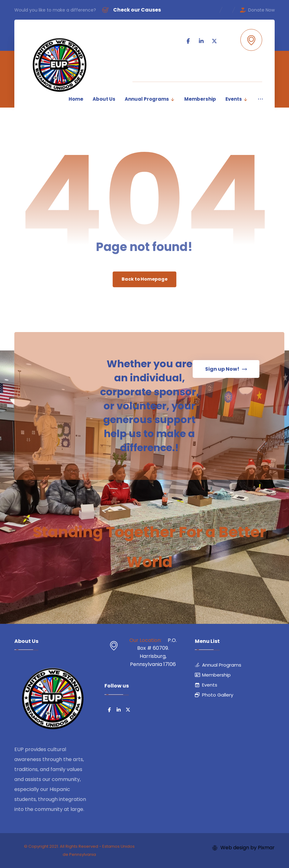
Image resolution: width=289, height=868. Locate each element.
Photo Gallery (214, 695)
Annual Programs (218, 665)
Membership (213, 675)
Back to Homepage (144, 279)
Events (206, 685)
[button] (216, 69)
